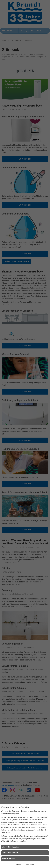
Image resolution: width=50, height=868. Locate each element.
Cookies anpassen (9, 859)
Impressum (19, 865)
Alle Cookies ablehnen (10, 853)
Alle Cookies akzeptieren (11, 847)
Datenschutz (30, 865)
